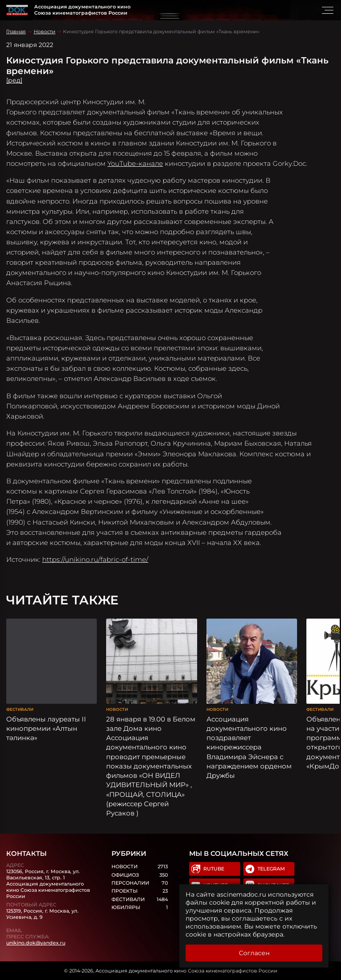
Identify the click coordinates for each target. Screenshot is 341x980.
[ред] (14, 80)
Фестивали (20, 709)
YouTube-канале (135, 163)
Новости (45, 31)
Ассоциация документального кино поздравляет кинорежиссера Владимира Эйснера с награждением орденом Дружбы (249, 747)
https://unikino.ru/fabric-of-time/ (95, 559)
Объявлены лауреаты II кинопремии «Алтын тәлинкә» (46, 729)
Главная (16, 31)
